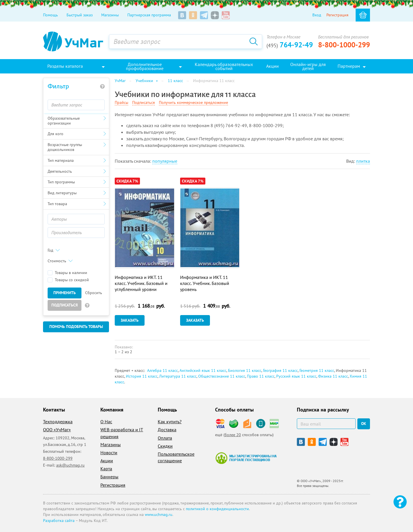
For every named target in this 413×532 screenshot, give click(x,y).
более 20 (233, 435)
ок (364, 424)
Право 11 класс (261, 376)
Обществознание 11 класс (222, 376)
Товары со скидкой (68, 280)
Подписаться (65, 305)
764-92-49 (290, 45)
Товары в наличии (67, 273)
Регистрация (337, 15)
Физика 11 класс (333, 376)
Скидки (165, 446)
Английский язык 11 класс (203, 370)
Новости (109, 453)
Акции (107, 461)
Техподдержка (58, 422)
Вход (317, 15)
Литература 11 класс (178, 376)
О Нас (106, 422)
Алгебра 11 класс (162, 370)
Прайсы (121, 102)
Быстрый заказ (80, 15)
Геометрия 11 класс (317, 370)
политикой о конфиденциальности (217, 509)
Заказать (130, 320)
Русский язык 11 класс (296, 376)
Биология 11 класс (245, 370)
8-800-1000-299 (344, 45)
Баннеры (109, 477)
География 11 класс (280, 370)
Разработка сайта (59, 521)
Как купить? (170, 422)
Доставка (167, 430)
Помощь (50, 15)
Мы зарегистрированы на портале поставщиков (246, 458)
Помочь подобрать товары (76, 327)
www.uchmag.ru (159, 514)
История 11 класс (142, 376)
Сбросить (94, 293)
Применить (65, 293)
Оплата (165, 438)
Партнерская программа (149, 15)
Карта (106, 469)
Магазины (110, 15)
